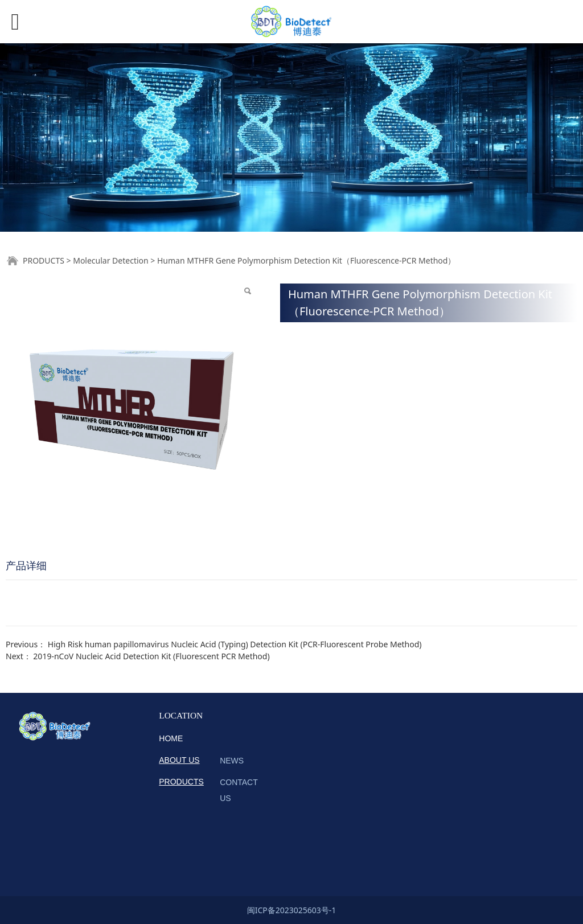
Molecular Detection (111, 260)
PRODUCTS (44, 260)
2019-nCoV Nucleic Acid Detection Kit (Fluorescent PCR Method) (151, 656)
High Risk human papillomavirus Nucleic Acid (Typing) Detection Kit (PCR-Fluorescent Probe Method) (235, 644)
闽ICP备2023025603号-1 (292, 910)
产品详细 (26, 565)
